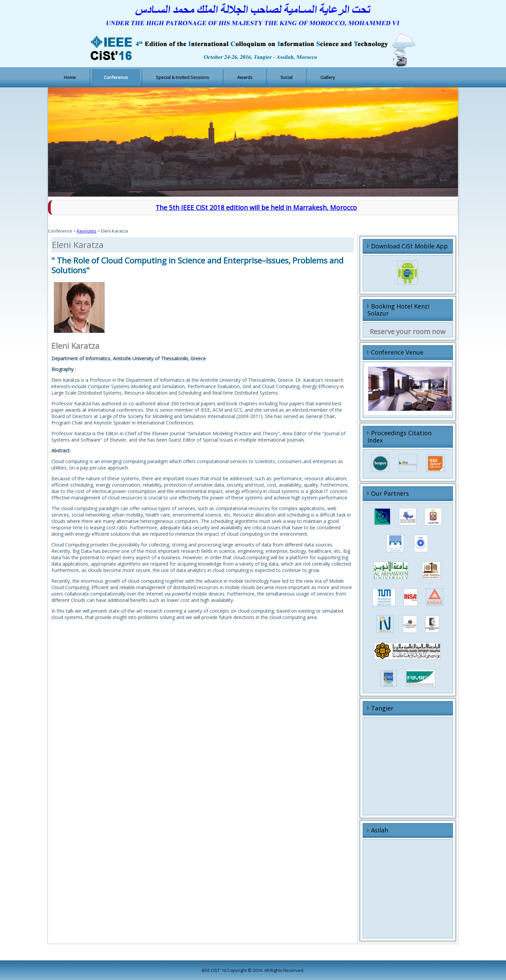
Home (70, 77)
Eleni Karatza (78, 245)
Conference (116, 77)
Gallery (328, 77)
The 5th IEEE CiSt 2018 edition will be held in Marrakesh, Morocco (256, 208)
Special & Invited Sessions (182, 77)
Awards (245, 77)
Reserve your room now (408, 332)
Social (286, 77)
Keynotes (87, 231)
